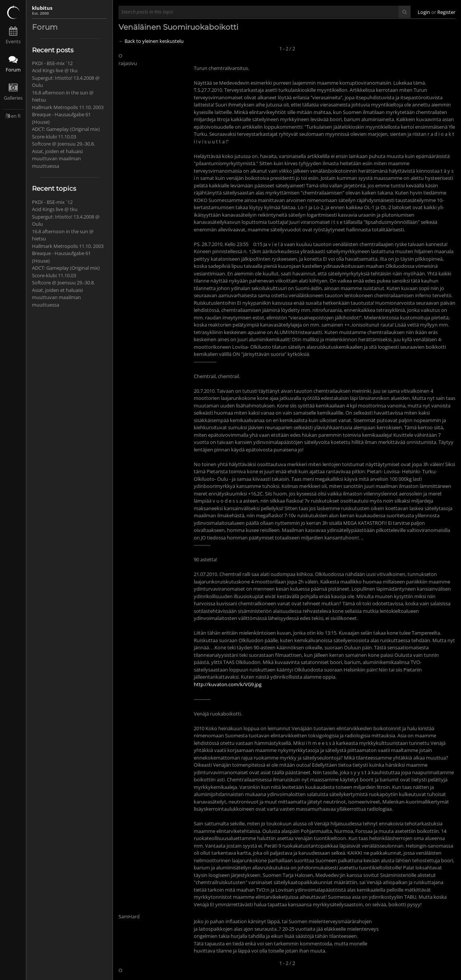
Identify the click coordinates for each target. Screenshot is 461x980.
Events (13, 41)
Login (424, 12)
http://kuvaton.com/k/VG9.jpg (228, 684)
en (14, 116)
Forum (13, 70)
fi (19, 116)
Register (446, 12)
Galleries (13, 98)
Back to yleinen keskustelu (154, 41)
